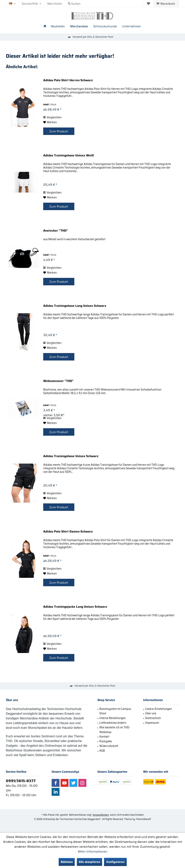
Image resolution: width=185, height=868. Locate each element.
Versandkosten (101, 815)
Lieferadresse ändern (113, 723)
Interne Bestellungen (113, 718)
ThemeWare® (143, 819)
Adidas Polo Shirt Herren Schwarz (68, 80)
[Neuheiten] (58, 26)
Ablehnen (67, 862)
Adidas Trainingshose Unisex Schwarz (71, 456)
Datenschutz (153, 718)
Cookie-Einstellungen (159, 709)
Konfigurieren (115, 862)
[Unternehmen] (132, 26)
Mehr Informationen (93, 851)
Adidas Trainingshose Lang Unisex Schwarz (75, 306)
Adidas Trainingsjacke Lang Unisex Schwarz (75, 607)
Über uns (151, 713)
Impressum (152, 723)
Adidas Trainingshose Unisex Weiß (69, 156)
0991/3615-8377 (21, 781)
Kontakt (104, 737)
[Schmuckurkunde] (105, 26)
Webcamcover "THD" (58, 381)
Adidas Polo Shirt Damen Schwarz (68, 532)
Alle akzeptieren (89, 862)
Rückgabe (106, 741)
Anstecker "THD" (56, 231)
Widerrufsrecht (109, 746)
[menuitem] (166, 4)
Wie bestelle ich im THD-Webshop (115, 730)
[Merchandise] (79, 26)
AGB (102, 751)
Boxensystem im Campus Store (115, 711)
